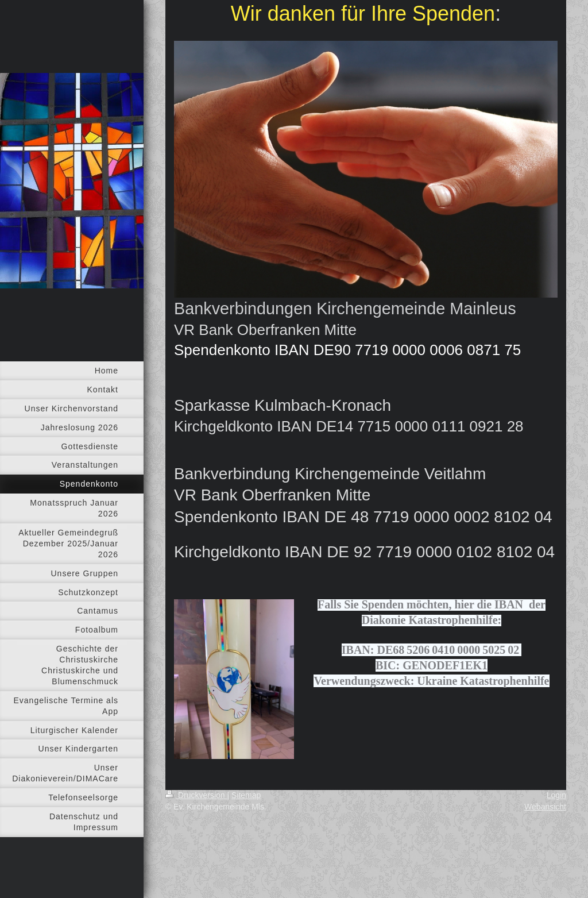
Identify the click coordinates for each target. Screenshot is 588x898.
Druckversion (196, 795)
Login (556, 795)
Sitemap (246, 795)
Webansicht (545, 807)
